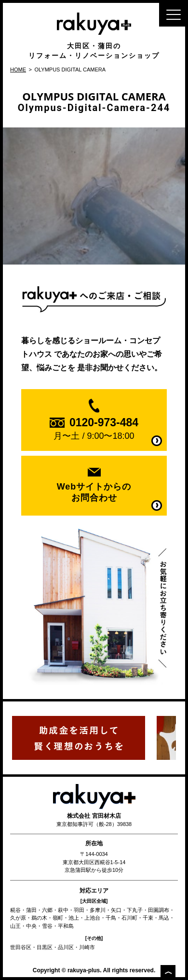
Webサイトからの (94, 493)
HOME (18, 70)
